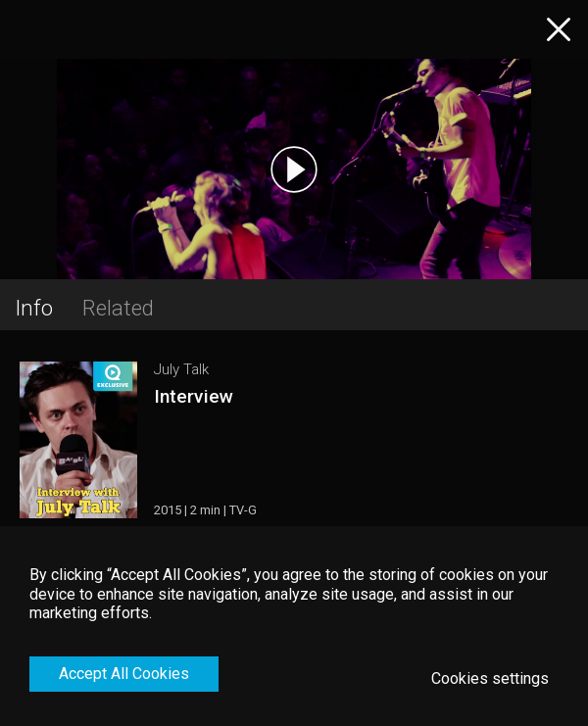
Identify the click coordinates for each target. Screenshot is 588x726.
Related (118, 308)
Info (34, 308)
